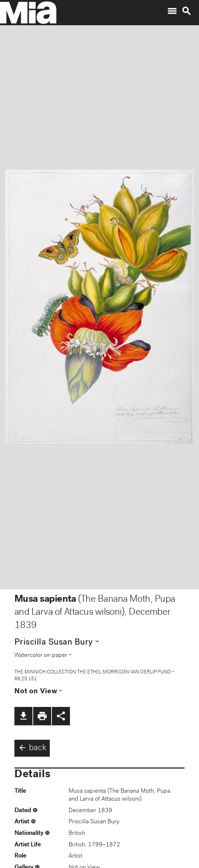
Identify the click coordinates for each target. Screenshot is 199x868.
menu (172, 11)
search (186, 11)
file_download (23, 716)
